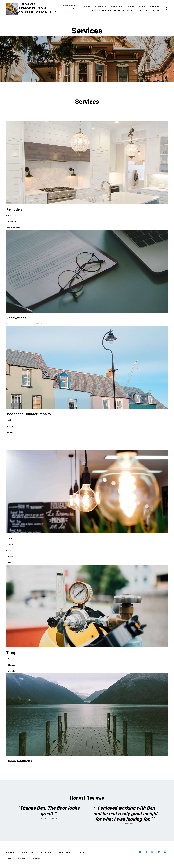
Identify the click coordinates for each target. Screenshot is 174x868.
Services (101, 7)
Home (156, 10)
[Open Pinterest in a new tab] (165, 852)
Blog (142, 7)
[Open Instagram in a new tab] (153, 852)
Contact (116, 7)
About (87, 7)
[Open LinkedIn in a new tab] (159, 852)
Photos (155, 7)
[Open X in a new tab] (146, 852)
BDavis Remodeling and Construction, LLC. (120, 10)
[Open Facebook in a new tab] (140, 852)
